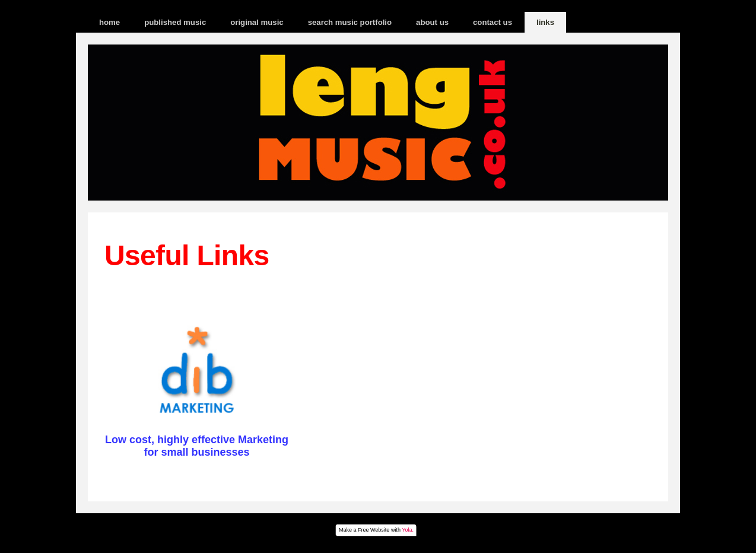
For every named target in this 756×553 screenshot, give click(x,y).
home (109, 22)
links (545, 22)
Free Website (374, 530)
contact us (493, 22)
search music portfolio (350, 22)
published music (175, 22)
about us (432, 22)
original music (257, 22)
